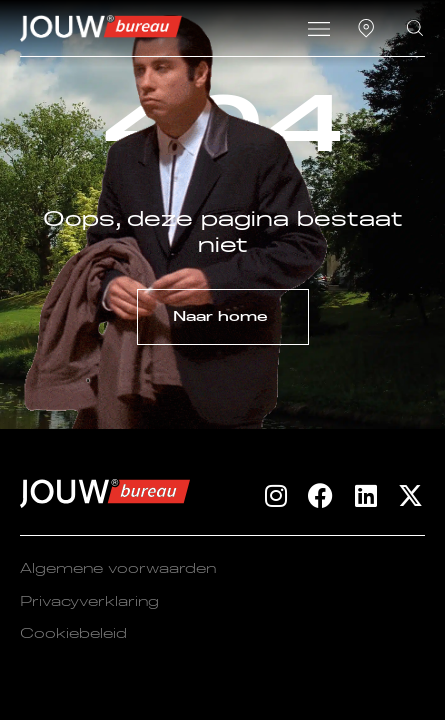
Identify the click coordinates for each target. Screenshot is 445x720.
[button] (319, 31)
